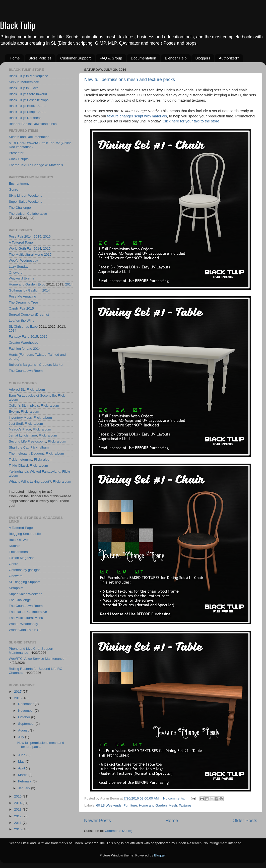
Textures (185, 805)
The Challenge (20, 208)
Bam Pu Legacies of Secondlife (32, 395)
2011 (18, 823)
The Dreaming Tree (23, 302)
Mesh (173, 805)
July (22, 737)
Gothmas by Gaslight (25, 290)
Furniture (130, 805)
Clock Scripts (19, 159)
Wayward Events (21, 278)
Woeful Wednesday (23, 261)
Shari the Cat (19, 447)
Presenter (16, 153)
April (22, 768)
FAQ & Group (111, 58)
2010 (18, 829)
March (23, 775)
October (25, 717)
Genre (14, 190)
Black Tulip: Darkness (25, 118)
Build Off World (20, 540)
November (26, 711)
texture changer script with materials (137, 116)
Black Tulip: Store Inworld (28, 94)
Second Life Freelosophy (27, 441)
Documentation (143, 58)
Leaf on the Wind (22, 320)
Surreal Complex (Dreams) (29, 314)
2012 (18, 816)
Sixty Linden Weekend (26, 196)
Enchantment (19, 184)
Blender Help (176, 58)
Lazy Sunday (19, 267)
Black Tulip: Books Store (27, 106)
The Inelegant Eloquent (26, 453)
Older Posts (245, 820)
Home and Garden (153, 805)
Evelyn (14, 412)
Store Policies (40, 58)
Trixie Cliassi (18, 465)
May (22, 762)
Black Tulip (18, 25)
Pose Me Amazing (22, 296)
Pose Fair (16, 236)
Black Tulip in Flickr (23, 88)
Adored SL (17, 389)
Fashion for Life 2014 (25, 349)
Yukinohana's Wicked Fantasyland (35, 472)
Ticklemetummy (20, 459)
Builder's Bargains (22, 365)
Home (15, 58)
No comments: (175, 798)
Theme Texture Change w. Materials (36, 165)
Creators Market (51, 365)
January (25, 788)
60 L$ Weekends (109, 805)
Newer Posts (97, 820)
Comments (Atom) (119, 831)
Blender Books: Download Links (33, 124)
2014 (28, 236)
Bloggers (203, 58)
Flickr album (36, 389)
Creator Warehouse (23, 343)
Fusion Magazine (22, 558)
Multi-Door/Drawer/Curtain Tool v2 (34, 143)
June (22, 755)
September (27, 724)
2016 (47, 236)
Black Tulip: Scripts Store (28, 112)
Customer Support (76, 58)
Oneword (16, 273)
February (25, 781)
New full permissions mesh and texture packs (130, 80)
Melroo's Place (20, 429)
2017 (18, 692)
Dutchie (15, 546)
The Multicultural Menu (26, 255)
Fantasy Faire (19, 337)
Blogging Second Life (25, 534)
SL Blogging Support (24, 582)
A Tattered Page (21, 242)
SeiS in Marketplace (24, 82)
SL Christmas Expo (23, 327)
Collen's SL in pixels (24, 406)
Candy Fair (17, 308)
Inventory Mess (20, 418)
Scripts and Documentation (29, 137)
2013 (18, 809)
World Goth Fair (21, 248)
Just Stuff (16, 424)
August (24, 730)
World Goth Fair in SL (25, 630)
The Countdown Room (26, 371)
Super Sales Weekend (26, 202)
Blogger (160, 855)
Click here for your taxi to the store (191, 121)
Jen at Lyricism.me (23, 435)
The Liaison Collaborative (28, 214)
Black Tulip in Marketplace (28, 76)
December (26, 704)
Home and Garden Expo (27, 284)
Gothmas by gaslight (24, 570)
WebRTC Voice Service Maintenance (37, 659)
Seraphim (16, 588)
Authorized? (229, 58)
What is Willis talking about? (30, 482)
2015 (37, 236)
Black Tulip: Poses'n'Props (29, 100)
